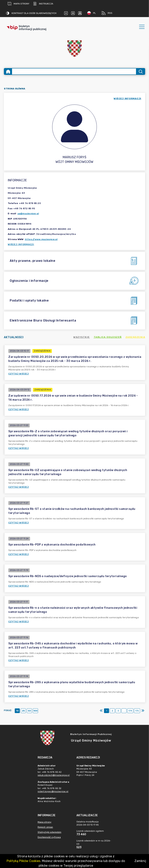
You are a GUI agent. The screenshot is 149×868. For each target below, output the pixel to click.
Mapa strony (19, 4)
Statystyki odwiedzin (49, 832)
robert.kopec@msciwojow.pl (53, 791)
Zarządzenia (135, 337)
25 (23, 711)
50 (29, 711)
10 (17, 711)
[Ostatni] (143, 711)
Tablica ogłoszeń (108, 337)
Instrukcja (43, 4)
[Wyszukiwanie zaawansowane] (74, 71)
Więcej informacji (21, 244)
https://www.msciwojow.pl (41, 239)
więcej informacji (127, 99)
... (124, 711)
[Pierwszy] (101, 711)
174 (130, 711)
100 (35, 711)
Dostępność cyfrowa (49, 837)
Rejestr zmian (45, 827)
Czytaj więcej (19, 374)
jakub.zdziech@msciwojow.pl (54, 775)
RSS (107, 13)
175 (137, 711)
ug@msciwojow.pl (28, 214)
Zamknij (140, 861)
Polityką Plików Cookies (23, 861)
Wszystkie (82, 337)
